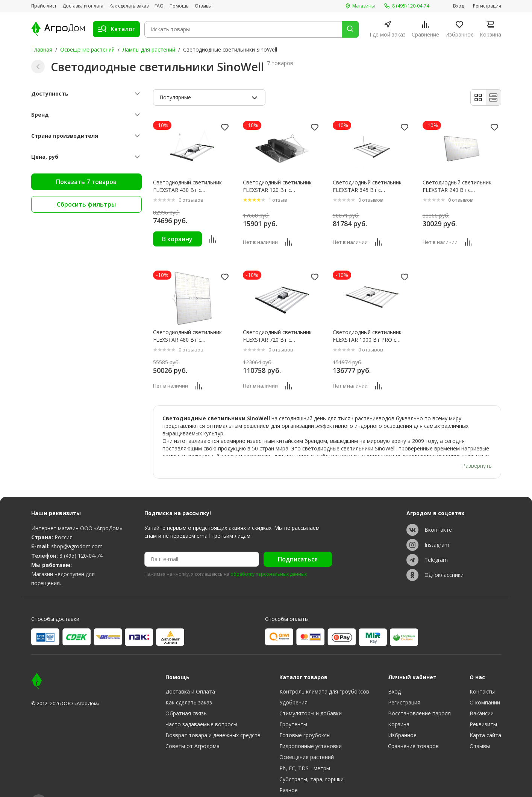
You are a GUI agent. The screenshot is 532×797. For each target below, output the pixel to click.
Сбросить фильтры (86, 204)
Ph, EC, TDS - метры (305, 750)
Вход (458, 6)
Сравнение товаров (413, 728)
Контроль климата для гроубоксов (324, 673)
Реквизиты (483, 706)
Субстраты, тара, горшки (311, 761)
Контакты (482, 673)
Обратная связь (186, 695)
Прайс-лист (44, 6)
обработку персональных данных (269, 556)
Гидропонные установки (311, 728)
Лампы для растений (149, 49)
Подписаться (298, 541)
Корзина (399, 706)
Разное (289, 772)
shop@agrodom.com (77, 528)
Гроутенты (293, 706)
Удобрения (293, 684)
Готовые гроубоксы (305, 717)
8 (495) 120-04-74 (81, 537)
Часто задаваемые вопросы (201, 706)
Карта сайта (485, 717)
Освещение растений (87, 49)
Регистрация (487, 6)
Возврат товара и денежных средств (213, 717)
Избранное (402, 717)
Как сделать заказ (129, 6)
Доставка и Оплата (190, 673)
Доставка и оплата (83, 6)
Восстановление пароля (419, 695)
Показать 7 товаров (86, 182)
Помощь (179, 6)
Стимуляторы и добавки (311, 695)
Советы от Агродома (192, 728)
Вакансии (482, 695)
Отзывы (203, 6)
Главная (42, 49)
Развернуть (477, 447)
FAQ (159, 6)
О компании (485, 684)
